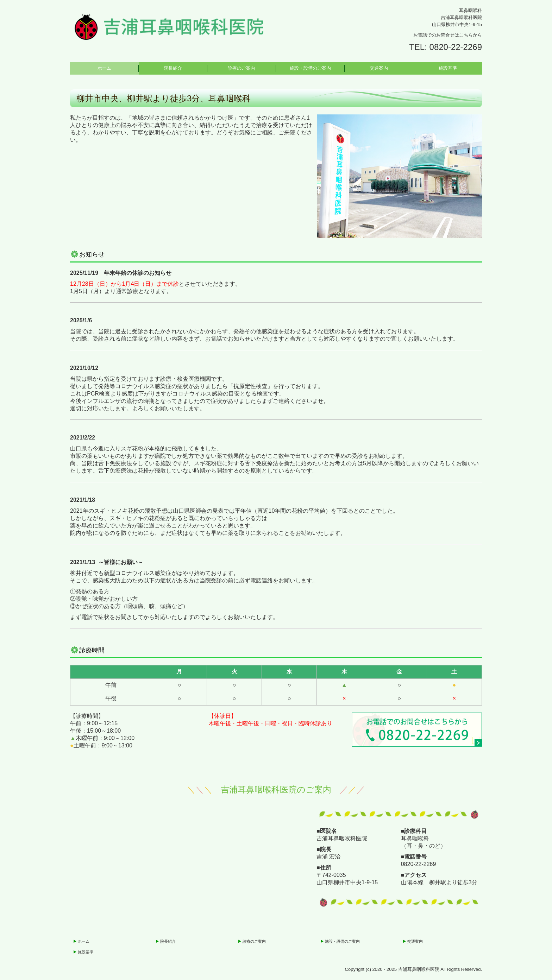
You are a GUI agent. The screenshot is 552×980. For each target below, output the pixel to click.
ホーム (104, 68)
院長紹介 (173, 68)
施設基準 (448, 68)
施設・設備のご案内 (310, 68)
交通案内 (379, 68)
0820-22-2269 (456, 47)
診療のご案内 (241, 68)
